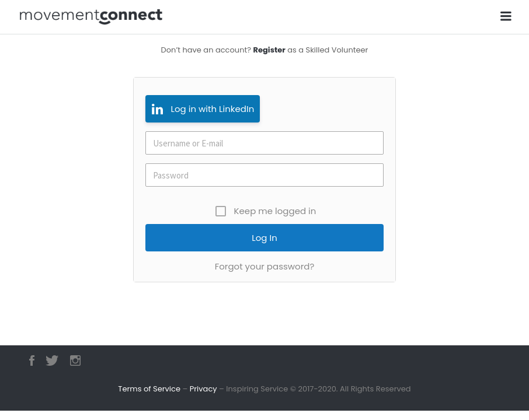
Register (269, 50)
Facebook (32, 360)
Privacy (203, 389)
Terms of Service (149, 389)
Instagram (75, 360)
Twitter (52, 360)
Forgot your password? (265, 266)
